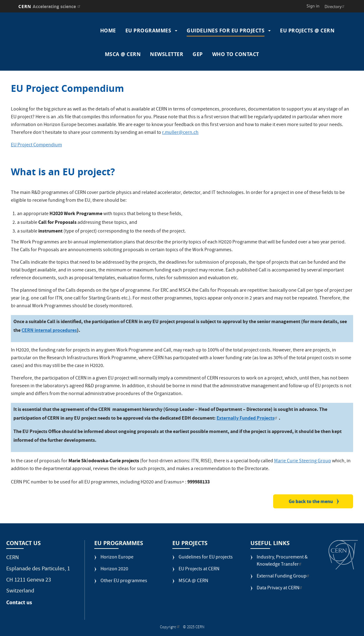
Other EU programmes (124, 581)
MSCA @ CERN (123, 54)
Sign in (313, 6)
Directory (335, 7)
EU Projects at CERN (199, 570)
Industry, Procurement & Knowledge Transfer (282, 561)
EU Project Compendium (36, 145)
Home (108, 31)
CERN (50, 6)
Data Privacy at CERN (280, 589)
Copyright (170, 627)
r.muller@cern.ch (180, 133)
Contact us (19, 602)
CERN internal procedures (49, 330)
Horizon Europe (117, 558)
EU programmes (148, 31)
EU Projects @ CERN (307, 31)
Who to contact (236, 54)
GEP (198, 54)
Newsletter (167, 54)
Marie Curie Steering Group (303, 461)
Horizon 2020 (114, 570)
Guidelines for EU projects (226, 31)
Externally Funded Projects (248, 418)
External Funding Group (284, 577)
